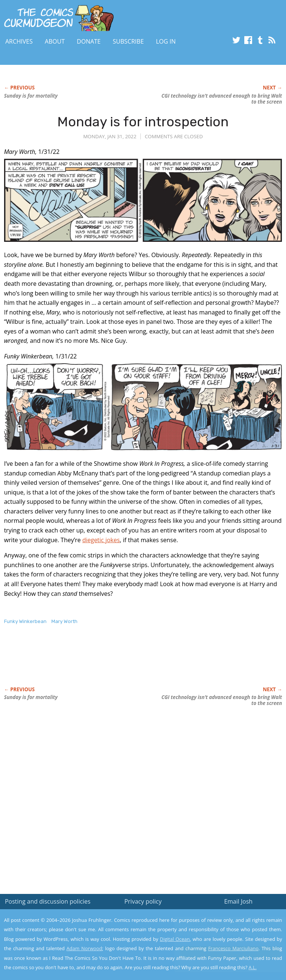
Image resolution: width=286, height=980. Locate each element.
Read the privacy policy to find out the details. (220, 933)
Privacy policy (143, 901)
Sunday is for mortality (31, 96)
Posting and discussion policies (48, 901)
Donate (89, 41)
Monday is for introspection (143, 122)
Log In (166, 41)
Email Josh (238, 901)
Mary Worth (64, 621)
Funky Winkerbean (25, 621)
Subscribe (128, 41)
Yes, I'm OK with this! (223, 952)
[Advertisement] (91, 663)
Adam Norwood (85, 948)
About (55, 41)
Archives (19, 41)
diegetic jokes (101, 540)
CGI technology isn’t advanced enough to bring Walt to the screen (222, 99)
